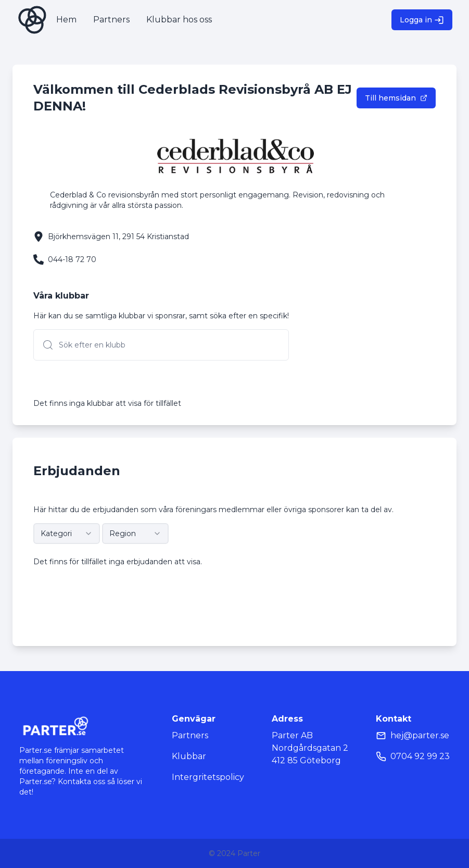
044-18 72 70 (72, 259)
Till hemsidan (396, 98)
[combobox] (67, 534)
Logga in (422, 20)
